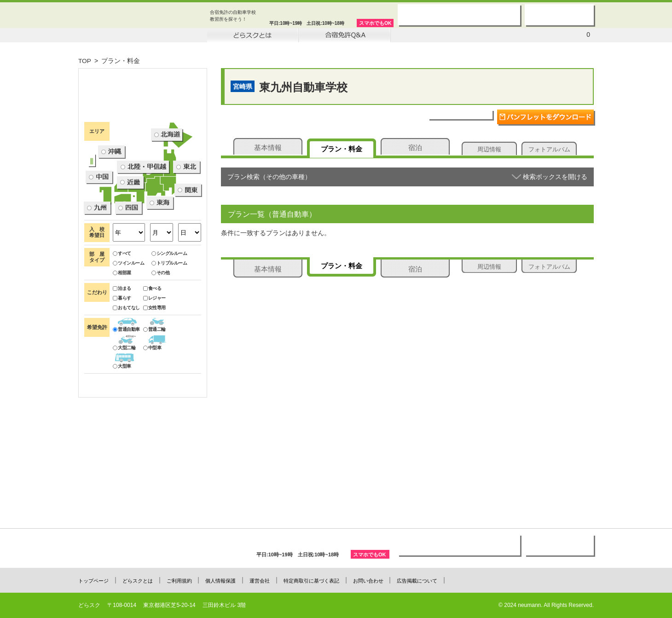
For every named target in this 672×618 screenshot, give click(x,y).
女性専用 (154, 380)
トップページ (93, 580)
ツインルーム (128, 336)
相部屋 (122, 345)
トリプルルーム (169, 336)
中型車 (152, 420)
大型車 (122, 439)
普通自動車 (126, 402)
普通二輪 (154, 402)
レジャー (154, 371)
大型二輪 (124, 420)
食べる (152, 361)
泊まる (122, 361)
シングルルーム (169, 326)
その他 (161, 345)
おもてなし (126, 380)
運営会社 (264, 580)
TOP (85, 61)
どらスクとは (139, 580)
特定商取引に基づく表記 (316, 580)
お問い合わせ (374, 580)
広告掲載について (424, 580)
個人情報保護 (224, 580)
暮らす (122, 371)
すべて (122, 326)
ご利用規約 (181, 580)
